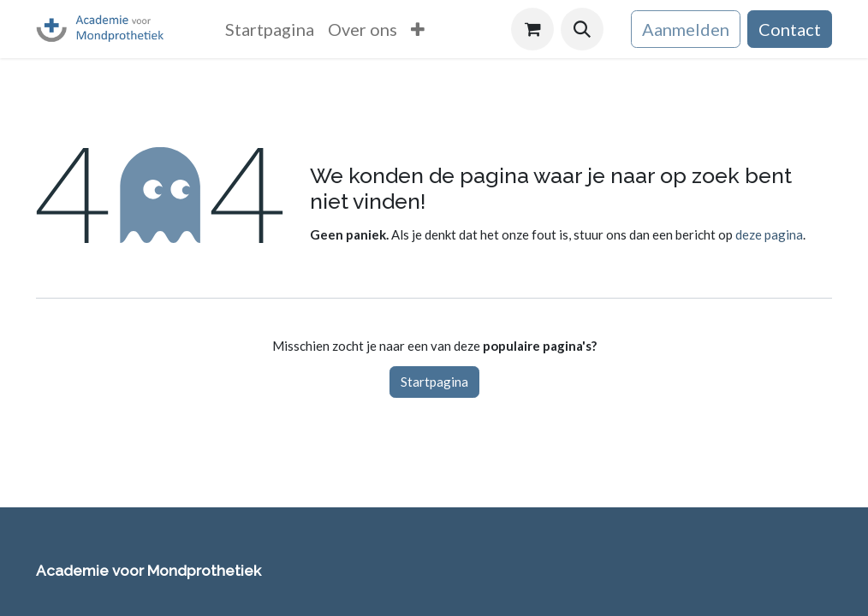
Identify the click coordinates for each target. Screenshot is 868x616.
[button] (582, 29)
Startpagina (434, 382)
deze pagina (769, 234)
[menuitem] (270, 29)
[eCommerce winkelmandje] (532, 29)
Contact (790, 29)
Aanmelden (686, 29)
